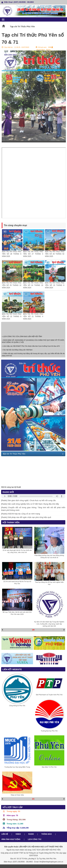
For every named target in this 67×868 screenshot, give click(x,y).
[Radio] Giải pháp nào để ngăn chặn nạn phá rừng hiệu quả (26, 517)
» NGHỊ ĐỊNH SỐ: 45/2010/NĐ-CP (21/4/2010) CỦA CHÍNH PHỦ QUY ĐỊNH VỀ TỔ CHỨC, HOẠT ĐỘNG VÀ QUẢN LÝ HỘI (33, 342)
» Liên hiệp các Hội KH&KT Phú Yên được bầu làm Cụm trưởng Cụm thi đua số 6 (31, 347)
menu (3, 20)
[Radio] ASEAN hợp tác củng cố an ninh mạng (21, 514)
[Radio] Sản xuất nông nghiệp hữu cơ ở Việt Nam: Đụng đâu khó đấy (30, 504)
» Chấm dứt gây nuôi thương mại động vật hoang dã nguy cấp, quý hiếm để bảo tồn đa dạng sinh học (33, 355)
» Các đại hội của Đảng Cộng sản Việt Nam (17, 350)
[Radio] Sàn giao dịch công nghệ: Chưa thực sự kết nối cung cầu (28, 500)
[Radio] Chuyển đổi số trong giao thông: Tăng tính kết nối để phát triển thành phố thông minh (33, 509)
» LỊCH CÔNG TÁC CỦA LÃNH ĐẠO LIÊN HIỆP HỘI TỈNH (22, 337)
